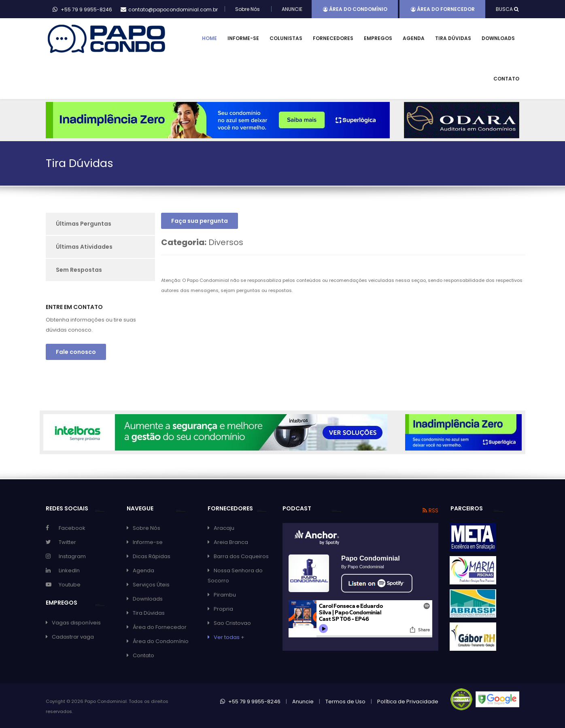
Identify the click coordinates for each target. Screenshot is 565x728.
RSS (430, 510)
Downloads (498, 38)
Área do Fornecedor (443, 9)
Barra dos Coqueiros (241, 556)
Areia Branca (231, 542)
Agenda (414, 38)
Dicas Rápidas (152, 556)
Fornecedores (333, 38)
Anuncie (303, 702)
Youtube (70, 585)
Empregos (378, 38)
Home (209, 38)
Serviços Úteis (151, 585)
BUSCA (507, 9)
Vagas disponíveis (76, 623)
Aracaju (224, 528)
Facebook (72, 528)
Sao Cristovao (232, 623)
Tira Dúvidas (453, 38)
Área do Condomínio (355, 9)
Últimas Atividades (84, 247)
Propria (223, 609)
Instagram (72, 556)
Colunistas (286, 38)
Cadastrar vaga (73, 637)
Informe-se (243, 38)
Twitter (67, 542)
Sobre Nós (247, 9)
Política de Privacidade (408, 702)
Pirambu (225, 595)
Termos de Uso (345, 702)
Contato (506, 79)
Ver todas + (229, 637)
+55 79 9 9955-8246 (250, 702)
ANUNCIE (292, 9)
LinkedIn (69, 570)
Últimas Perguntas (84, 224)
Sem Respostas (79, 270)
